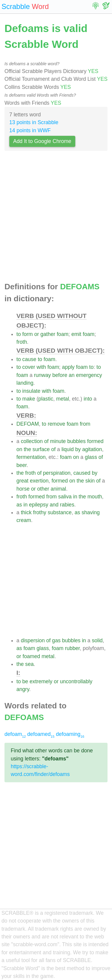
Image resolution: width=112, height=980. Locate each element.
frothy (40, 512)
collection (32, 441)
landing (25, 383)
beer (22, 465)
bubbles (76, 441)
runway (43, 375)
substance (60, 512)
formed (95, 441)
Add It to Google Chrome (42, 141)
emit (76, 334)
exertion (39, 481)
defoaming (70, 734)
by (78, 449)
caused (82, 473)
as (19, 505)
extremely (41, 681)
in (75, 497)
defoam (15, 734)
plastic (46, 399)
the (27, 449)
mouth (95, 497)
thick (26, 512)
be (25, 681)
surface (41, 449)
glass (91, 457)
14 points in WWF (30, 130)
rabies (67, 505)
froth (22, 342)
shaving (91, 512)
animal (58, 489)
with (41, 367)
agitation (92, 449)
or (37, 334)
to (19, 334)
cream (24, 520)
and (54, 505)
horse (23, 489)
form (28, 334)
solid (97, 640)
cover (29, 367)
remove (57, 424)
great (22, 481)
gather (48, 334)
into (88, 399)
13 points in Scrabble (34, 122)
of (46, 441)
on (19, 449)
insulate (32, 391)
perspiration (57, 473)
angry (23, 689)
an (72, 375)
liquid (68, 449)
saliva (65, 497)
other (43, 489)
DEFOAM (28, 424)
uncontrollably (76, 681)
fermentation (31, 457)
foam (63, 334)
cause (29, 359)
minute (58, 441)
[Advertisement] (56, 218)
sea (29, 664)
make (29, 399)
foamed (32, 656)
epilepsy (39, 505)
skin (90, 481)
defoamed (41, 734)
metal (63, 399)
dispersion (33, 640)
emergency (89, 375)
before (60, 375)
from (85, 424)
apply (68, 367)
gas (56, 640)
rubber (72, 648)
